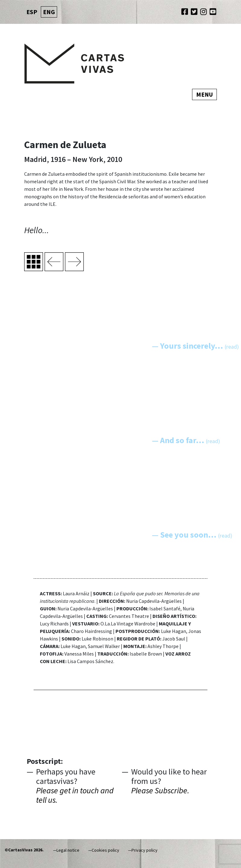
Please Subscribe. (160, 790)
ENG (49, 12)
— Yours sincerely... (195, 346)
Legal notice (68, 850)
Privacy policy (145, 850)
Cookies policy (105, 850)
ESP (32, 12)
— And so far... (186, 440)
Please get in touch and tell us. (75, 795)
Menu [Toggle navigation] (204, 94)
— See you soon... (192, 535)
